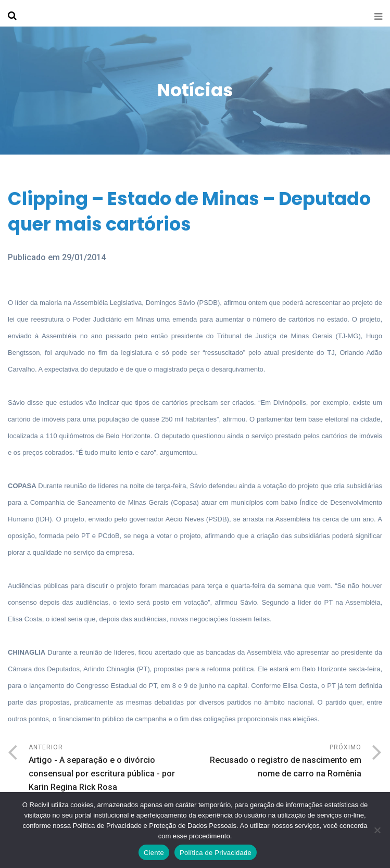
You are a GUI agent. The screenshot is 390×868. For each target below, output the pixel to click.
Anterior (112, 769)
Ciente (154, 853)
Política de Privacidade (216, 853)
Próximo (279, 762)
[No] (377, 830)
